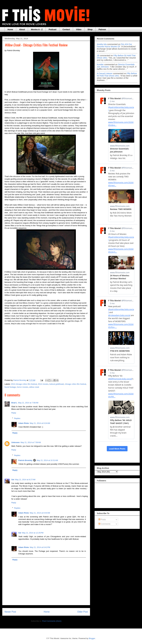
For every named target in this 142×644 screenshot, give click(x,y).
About (22, 29)
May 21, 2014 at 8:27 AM (25, 480)
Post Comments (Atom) (52, 621)
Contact (66, 29)
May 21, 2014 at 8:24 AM (40, 423)
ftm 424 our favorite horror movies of (114, 45)
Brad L (14, 403)
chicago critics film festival (75, 384)
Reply (14, 413)
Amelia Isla (102, 44)
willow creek (34, 387)
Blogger (92, 638)
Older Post (83, 612)
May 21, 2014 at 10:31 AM (47, 460)
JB (98, 56)
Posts (102, 519)
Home (10, 29)
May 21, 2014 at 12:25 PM (33, 533)
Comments (105, 524)
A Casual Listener (105, 73)
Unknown (16, 442)
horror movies (23, 387)
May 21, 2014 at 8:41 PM (40, 547)
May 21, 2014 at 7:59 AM (31, 442)
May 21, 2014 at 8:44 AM (40, 513)
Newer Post (10, 612)
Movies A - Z (37, 29)
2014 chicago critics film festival (24, 384)
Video (79, 29)
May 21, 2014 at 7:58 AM (28, 403)
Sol (13, 480)
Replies (17, 418)
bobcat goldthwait (57, 384)
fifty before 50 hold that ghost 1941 (117, 75)
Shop (90, 29)
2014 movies (43, 384)
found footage (10, 387)
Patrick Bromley (25, 460)
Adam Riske (24, 423)
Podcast (53, 29)
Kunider (100, 64)
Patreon (102, 29)
